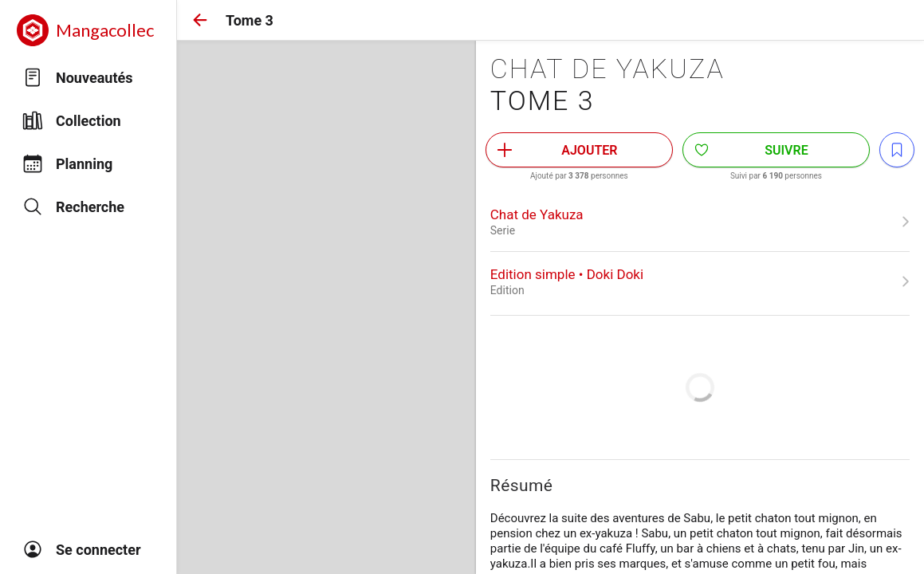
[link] (700, 222)
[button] (200, 20)
